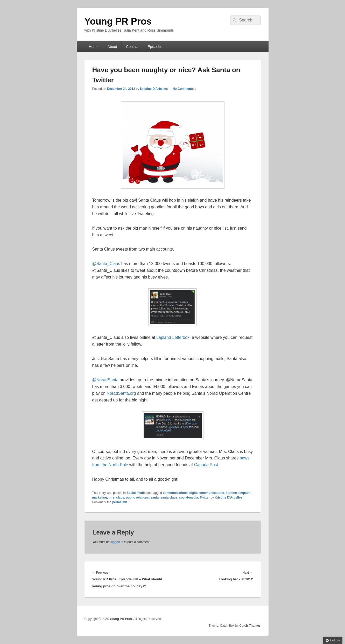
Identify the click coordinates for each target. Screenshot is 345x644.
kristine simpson (238, 493)
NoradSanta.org (121, 393)
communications (175, 493)
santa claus (169, 497)
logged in (117, 542)
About (112, 47)
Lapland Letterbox (173, 337)
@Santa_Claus (106, 264)
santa (155, 497)
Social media (136, 493)
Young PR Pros (118, 21)
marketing (100, 497)
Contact (132, 47)
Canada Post (206, 465)
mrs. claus (117, 497)
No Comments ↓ (184, 89)
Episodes (155, 47)
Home (93, 47)
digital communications (207, 493)
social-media (189, 497)
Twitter (205, 497)
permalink (120, 502)
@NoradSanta (105, 380)
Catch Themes (250, 626)
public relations (138, 497)
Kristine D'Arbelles (154, 89)
